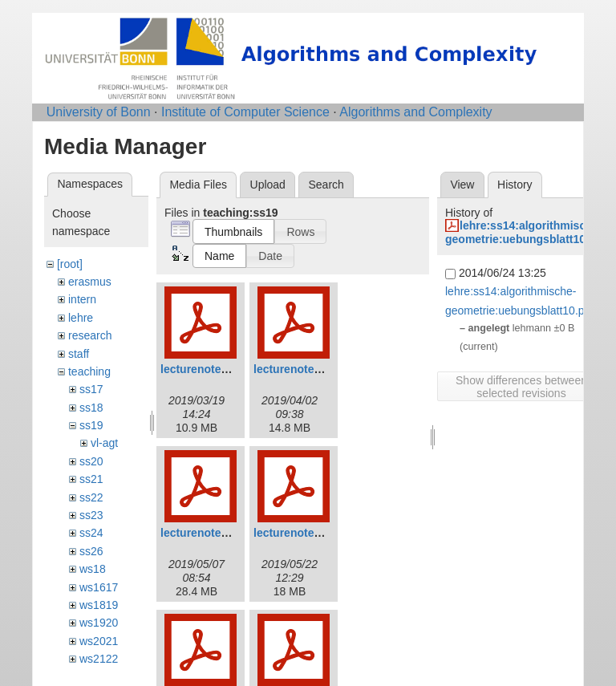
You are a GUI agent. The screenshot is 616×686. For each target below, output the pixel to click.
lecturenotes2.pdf (300, 369)
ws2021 (99, 641)
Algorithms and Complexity (415, 112)
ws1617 (99, 587)
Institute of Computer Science (245, 112)
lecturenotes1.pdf (207, 369)
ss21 (91, 479)
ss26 (91, 551)
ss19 (91, 425)
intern (82, 299)
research (90, 335)
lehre (81, 318)
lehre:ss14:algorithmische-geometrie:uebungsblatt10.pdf (526, 232)
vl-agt (104, 443)
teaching (89, 371)
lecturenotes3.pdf (207, 533)
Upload (268, 185)
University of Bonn (99, 112)
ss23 (91, 515)
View (462, 185)
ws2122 (99, 659)
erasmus (90, 282)
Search (326, 185)
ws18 (93, 569)
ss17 (91, 389)
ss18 (91, 408)
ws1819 (99, 605)
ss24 (91, 533)
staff (79, 354)
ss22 (91, 497)
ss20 (91, 461)
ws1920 (99, 623)
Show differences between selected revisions (521, 387)
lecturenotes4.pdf (300, 533)
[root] (70, 264)
